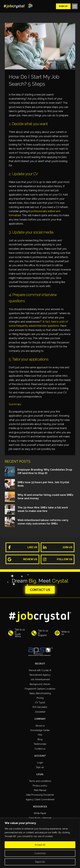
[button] (30, 6)
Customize (40, 853)
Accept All (40, 845)
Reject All (40, 862)
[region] (40, 843)
